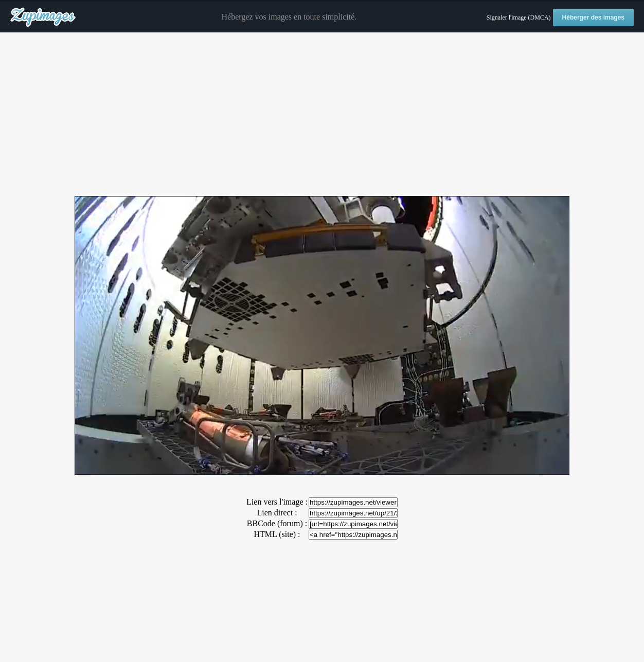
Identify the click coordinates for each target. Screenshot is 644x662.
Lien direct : (277, 513)
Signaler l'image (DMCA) (519, 17)
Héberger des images (593, 17)
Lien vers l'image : (277, 502)
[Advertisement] (322, 115)
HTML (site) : (277, 534)
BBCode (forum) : (277, 523)
